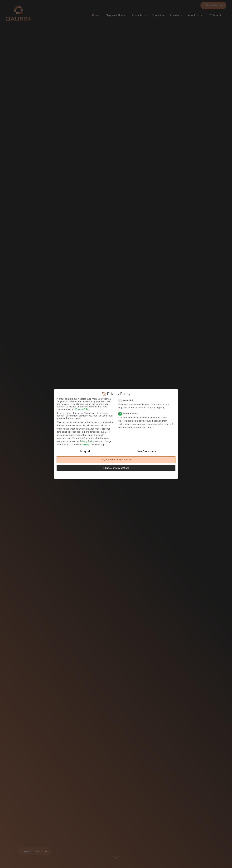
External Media (129, 414)
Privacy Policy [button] (117, 475)
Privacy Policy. (83, 409)
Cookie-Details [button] (106, 475)
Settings (86, 445)
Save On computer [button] (147, 451)
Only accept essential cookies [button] (116, 460)
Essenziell (127, 400)
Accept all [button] (85, 451)
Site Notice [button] (128, 475)
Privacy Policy (87, 441)
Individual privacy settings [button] (116, 468)
